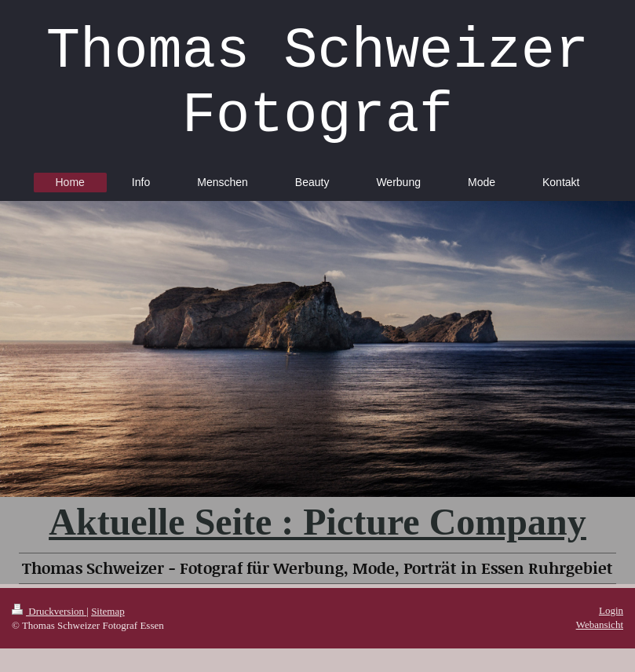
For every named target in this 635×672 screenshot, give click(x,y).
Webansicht (600, 625)
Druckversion (49, 611)
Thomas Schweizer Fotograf (317, 84)
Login (611, 610)
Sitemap (108, 611)
